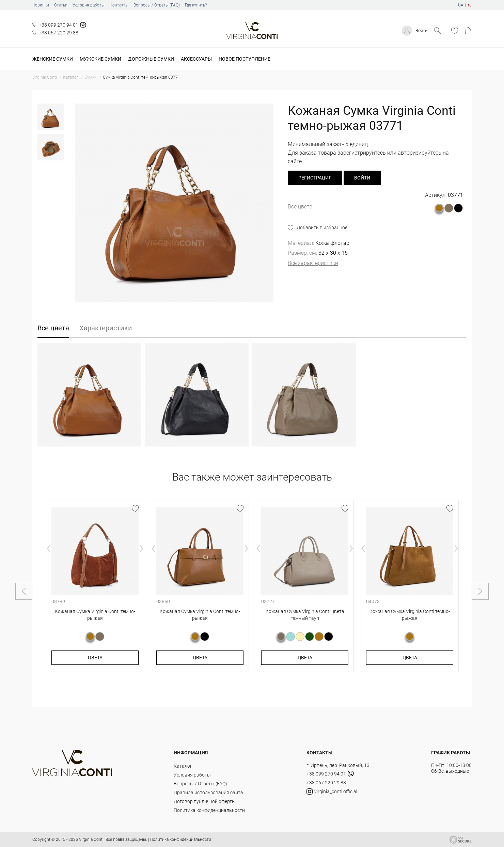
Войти (421, 31)
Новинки (41, 5)
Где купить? (196, 5)
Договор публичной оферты (205, 801)
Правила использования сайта (208, 793)
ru (470, 5)
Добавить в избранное (322, 228)
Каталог (183, 766)
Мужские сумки (100, 59)
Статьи (61, 5)
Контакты (119, 5)
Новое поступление (245, 59)
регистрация (315, 178)
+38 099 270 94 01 (59, 25)
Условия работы (89, 5)
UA (461, 5)
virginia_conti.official (332, 791)
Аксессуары (196, 59)
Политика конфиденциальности (209, 810)
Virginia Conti (91, 840)
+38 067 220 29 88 (59, 33)
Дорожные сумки (151, 59)
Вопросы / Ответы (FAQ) (157, 5)
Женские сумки (53, 59)
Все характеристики (313, 263)
